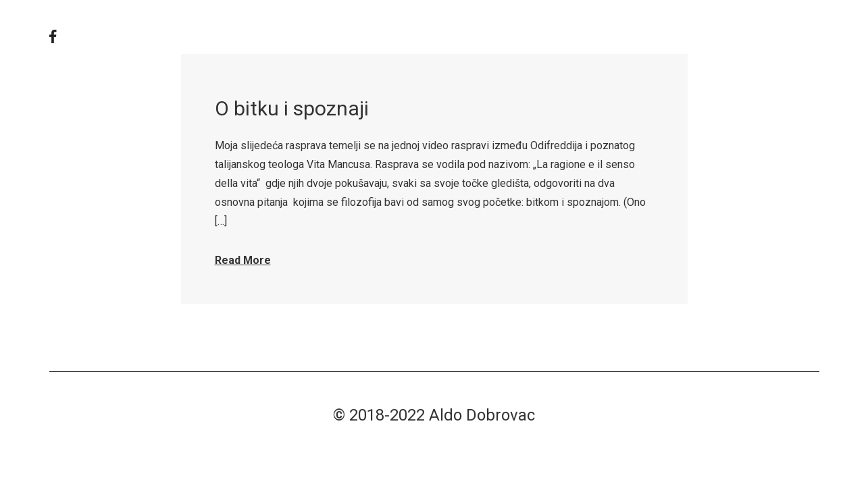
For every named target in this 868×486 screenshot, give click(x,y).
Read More (243, 260)
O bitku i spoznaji (292, 108)
